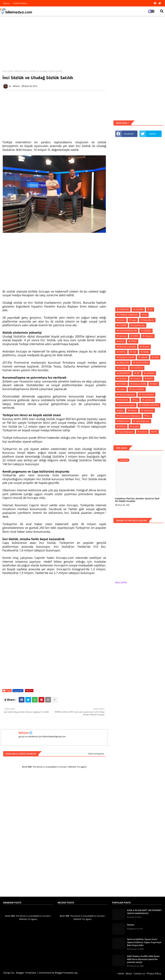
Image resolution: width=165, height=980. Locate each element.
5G (146, 315)
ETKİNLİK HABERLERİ (128, 315)
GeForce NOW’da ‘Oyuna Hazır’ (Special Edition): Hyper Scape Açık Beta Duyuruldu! (144, 942)
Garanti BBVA (138, 389)
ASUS (122, 341)
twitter (153, 134)
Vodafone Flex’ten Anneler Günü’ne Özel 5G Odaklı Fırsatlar (137, 500)
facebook (129, 134)
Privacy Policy (154, 973)
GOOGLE (150, 373)
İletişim (131, 925)
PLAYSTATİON (142, 363)
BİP (138, 373)
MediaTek (124, 400)
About (129, 973)
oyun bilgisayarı (126, 432)
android (143, 432)
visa (149, 416)
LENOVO (147, 331)
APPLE (134, 341)
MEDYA (19, 71)
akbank (144, 357)
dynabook (149, 400)
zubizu (122, 389)
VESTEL (123, 352)
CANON (123, 384)
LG (151, 309)
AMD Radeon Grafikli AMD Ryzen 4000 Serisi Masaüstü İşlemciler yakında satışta (143, 959)
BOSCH (123, 426)
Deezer (133, 410)
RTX (155, 432)
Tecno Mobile (148, 394)
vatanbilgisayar (143, 421)
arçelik (136, 426)
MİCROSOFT (125, 373)
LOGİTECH (138, 368)
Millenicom (124, 421)
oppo (134, 320)
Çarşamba (18, 691)
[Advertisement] (82, 41)
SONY (136, 336)
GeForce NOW (139, 384)
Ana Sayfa (8, 71)
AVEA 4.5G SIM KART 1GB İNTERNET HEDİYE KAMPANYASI (144, 912)
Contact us (139, 973)
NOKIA (146, 352)
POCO (150, 379)
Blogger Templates (26, 973)
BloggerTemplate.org (66, 973)
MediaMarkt (148, 320)
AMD (156, 357)
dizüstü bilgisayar (127, 394)
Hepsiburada (139, 325)
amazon (137, 379)
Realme (146, 347)
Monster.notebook (127, 347)
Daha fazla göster (96, 754)
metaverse (148, 410)
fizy (136, 400)
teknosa (123, 336)
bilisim (24, 733)
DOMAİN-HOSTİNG (150, 405)
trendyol (123, 368)
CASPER (123, 325)
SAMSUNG (124, 309)
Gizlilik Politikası (20, 3)
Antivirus (149, 336)
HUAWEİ (139, 309)
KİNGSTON (124, 363)
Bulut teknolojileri (127, 405)
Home (121, 973)
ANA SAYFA (121, 582)
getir (121, 410)
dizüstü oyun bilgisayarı (130, 416)
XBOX (155, 384)
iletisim (7, 3)
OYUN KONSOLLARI (128, 331)
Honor (122, 320)
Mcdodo (123, 379)
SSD (134, 352)
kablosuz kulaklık (127, 357)
